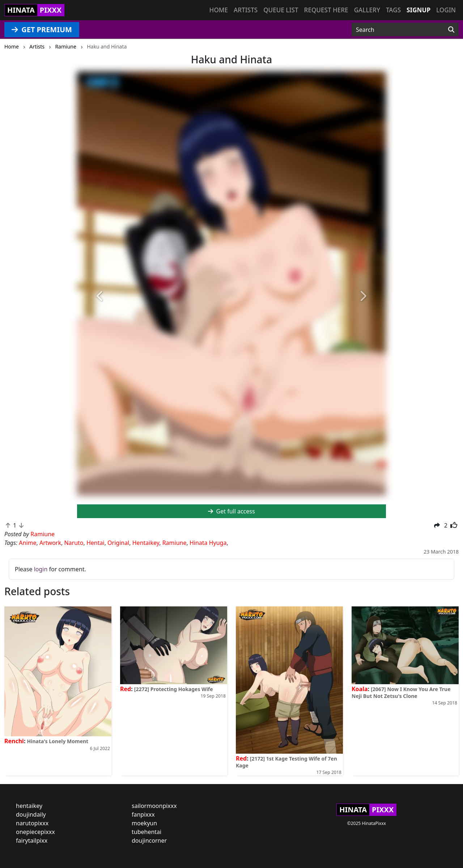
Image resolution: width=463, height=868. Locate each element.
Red (126, 689)
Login (446, 10)
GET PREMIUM (42, 29)
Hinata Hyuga (208, 543)
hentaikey (29, 806)
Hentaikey (146, 543)
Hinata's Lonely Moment (58, 741)
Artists (246, 10)
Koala (360, 689)
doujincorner (149, 841)
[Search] (451, 30)
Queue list (281, 10)
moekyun (144, 823)
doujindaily (31, 814)
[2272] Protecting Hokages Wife (174, 689)
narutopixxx (32, 823)
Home (219, 10)
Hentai (95, 543)
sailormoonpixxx (154, 806)
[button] (100, 297)
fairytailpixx (32, 841)
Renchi (14, 741)
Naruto (74, 543)
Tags (393, 10)
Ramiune (175, 543)
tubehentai (146, 832)
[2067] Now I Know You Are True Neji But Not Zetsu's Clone (401, 693)
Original (118, 543)
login (41, 569)
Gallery (367, 10)
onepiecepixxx (35, 832)
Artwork (50, 543)
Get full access (231, 511)
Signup (419, 10)
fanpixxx (143, 814)
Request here (326, 10)
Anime (27, 543)
